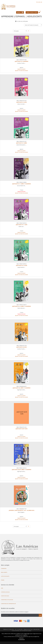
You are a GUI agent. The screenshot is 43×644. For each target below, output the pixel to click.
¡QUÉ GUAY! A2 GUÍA (21, 347)
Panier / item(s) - (32, 12)
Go (40, 615)
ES (41, 2)
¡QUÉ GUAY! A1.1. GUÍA (21, 225)
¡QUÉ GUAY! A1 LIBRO (22, 143)
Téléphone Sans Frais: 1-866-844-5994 (31, 629)
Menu (20, 12)
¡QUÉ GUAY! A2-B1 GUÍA (21, 429)
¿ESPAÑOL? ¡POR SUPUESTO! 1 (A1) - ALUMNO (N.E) (21, 510)
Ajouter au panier (21, 69)
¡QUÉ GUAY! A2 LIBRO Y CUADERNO (21, 388)
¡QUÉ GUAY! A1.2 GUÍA (21, 265)
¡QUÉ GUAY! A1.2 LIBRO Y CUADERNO (21, 306)
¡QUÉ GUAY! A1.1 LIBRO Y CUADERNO (21, 184)
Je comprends (21, 639)
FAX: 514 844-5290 (19, 629)
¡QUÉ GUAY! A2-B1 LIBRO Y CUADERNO (21, 470)
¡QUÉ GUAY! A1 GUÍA (21, 102)
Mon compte (5, 565)
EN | (40, 2)
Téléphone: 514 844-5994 (9, 629)
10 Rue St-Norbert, (21, 631)
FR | (37, 2)
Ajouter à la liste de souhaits (21, 71)
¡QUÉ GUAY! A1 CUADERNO (21, 61)
